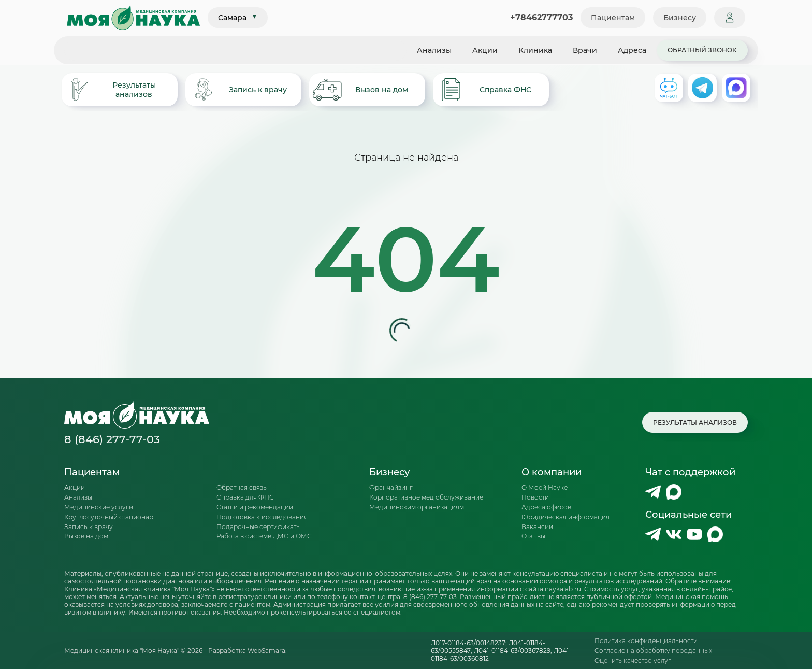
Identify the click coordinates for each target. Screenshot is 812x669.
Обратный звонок (702, 50)
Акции (485, 50)
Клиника (535, 50)
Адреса (632, 50)
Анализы (434, 50)
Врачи (585, 50)
